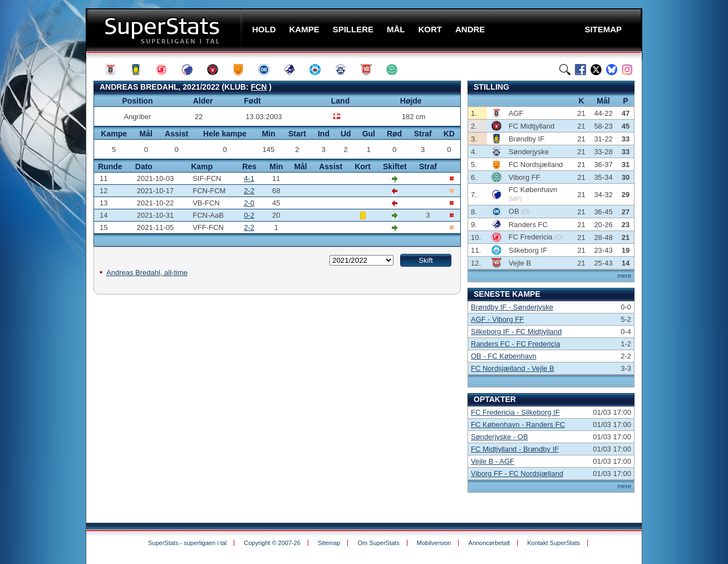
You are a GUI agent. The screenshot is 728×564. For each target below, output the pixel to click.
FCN (259, 87)
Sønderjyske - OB (500, 437)
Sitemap (329, 543)
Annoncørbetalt (490, 543)
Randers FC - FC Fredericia (515, 344)
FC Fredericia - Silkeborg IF (515, 412)
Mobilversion (434, 543)
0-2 (249, 215)
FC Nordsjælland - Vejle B (513, 368)
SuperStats (165, 30)
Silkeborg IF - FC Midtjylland (516, 332)
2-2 (249, 191)
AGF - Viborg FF (497, 319)
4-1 (249, 178)
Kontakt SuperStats (554, 543)
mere (624, 276)
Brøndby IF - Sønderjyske (512, 307)
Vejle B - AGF (493, 461)
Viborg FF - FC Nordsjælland (517, 474)
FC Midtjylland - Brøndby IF (515, 449)
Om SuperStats (378, 543)
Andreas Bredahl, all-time (147, 273)
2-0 (249, 203)
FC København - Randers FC (518, 425)
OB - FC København (504, 356)
